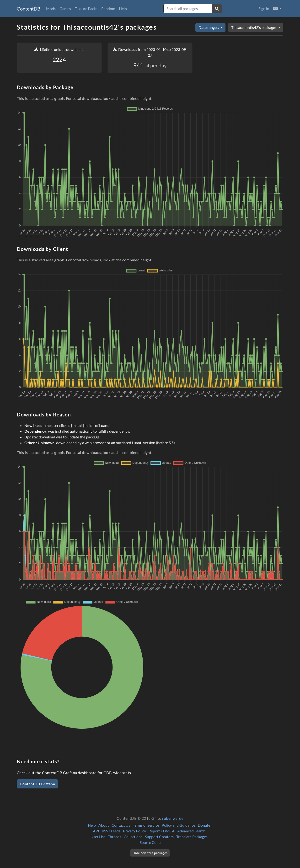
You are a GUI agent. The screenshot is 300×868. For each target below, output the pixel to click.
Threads (114, 837)
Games (65, 8)
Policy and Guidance (178, 825)
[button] (277, 9)
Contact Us (121, 825)
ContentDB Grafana (37, 784)
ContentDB (29, 9)
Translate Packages (192, 837)
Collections (133, 837)
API (96, 831)
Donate (204, 825)
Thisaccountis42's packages (254, 27)
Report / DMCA (162, 831)
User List (98, 837)
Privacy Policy (134, 831)
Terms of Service (146, 825)
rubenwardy (173, 818)
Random (108, 8)
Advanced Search (191, 831)
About (104, 825)
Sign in (264, 8)
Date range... (209, 27)
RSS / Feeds (111, 831)
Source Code (150, 842)
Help (123, 8)
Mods (51, 8)
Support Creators (159, 837)
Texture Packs (86, 8)
